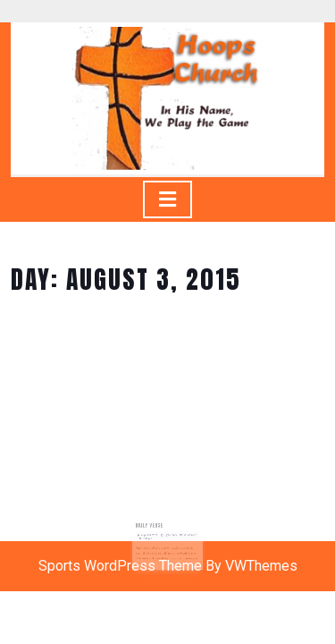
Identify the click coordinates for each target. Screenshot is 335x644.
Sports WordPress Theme (120, 566)
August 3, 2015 (151, 534)
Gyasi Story (171, 534)
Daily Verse (151, 526)
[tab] (167, 199)
